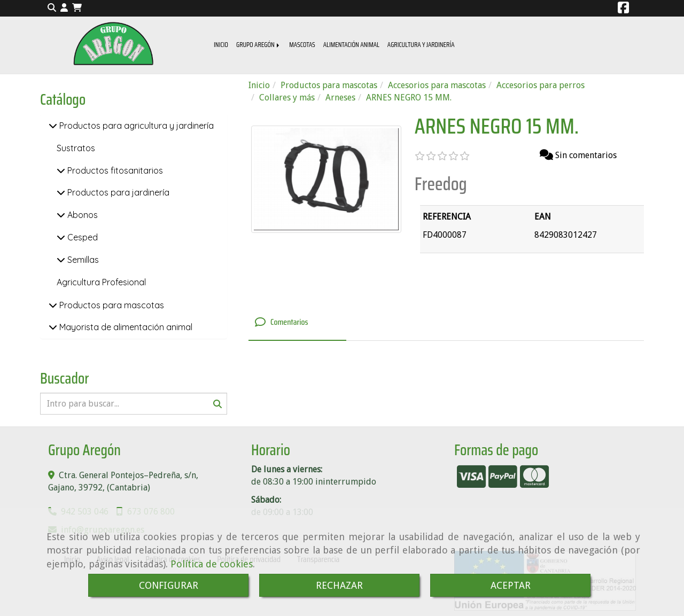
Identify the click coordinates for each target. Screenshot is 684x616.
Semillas (82, 260)
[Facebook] (623, 9)
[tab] (297, 323)
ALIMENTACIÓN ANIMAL (351, 45)
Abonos (81, 215)
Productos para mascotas (111, 305)
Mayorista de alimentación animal (125, 327)
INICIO (221, 45)
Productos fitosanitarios (114, 170)
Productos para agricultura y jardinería (135, 126)
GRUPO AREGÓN (259, 45)
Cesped (81, 237)
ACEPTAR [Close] (511, 585)
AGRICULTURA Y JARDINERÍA (421, 45)
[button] (64, 8)
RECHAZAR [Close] (339, 585)
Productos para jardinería (117, 192)
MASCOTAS (302, 45)
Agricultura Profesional (101, 282)
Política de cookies (212, 564)
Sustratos (76, 148)
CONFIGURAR (169, 585)
